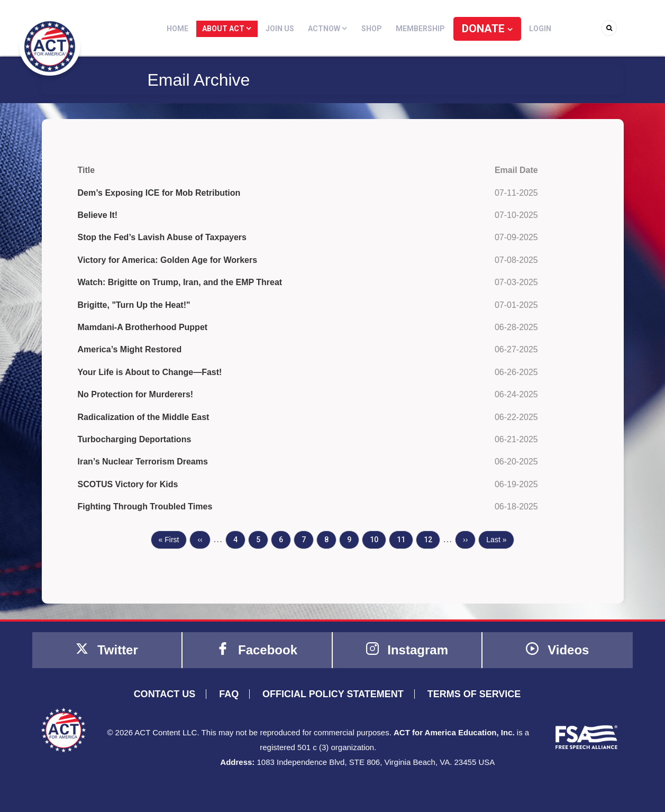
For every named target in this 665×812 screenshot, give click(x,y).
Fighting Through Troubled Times (145, 507)
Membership (421, 29)
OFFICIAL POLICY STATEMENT (333, 694)
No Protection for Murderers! (136, 394)
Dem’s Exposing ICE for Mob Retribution (159, 193)
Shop (374, 29)
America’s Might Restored (130, 349)
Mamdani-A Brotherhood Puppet (143, 327)
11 (405, 539)
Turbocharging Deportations (135, 439)
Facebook (257, 649)
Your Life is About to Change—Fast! (150, 372)
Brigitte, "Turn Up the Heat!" (134, 305)
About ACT (233, 29)
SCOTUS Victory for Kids (128, 484)
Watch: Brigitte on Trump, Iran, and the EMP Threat (180, 282)
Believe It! (98, 215)
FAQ (229, 694)
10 (378, 539)
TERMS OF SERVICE (474, 694)
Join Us (285, 29)
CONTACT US (165, 694)
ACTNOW (331, 29)
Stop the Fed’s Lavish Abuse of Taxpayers (162, 237)
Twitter (107, 649)
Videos (557, 649)
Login (533, 29)
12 (432, 539)
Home (185, 29)
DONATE (484, 29)
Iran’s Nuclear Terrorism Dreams (143, 462)
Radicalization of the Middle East (144, 417)
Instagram (407, 649)
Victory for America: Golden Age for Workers (168, 260)
